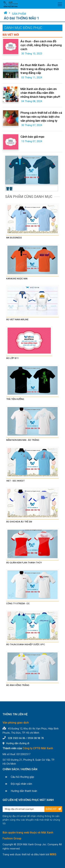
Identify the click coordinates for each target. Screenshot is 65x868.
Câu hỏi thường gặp (20, 777)
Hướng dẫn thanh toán (21, 791)
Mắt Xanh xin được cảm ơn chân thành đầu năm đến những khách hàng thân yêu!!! (40, 93)
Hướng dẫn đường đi (16, 743)
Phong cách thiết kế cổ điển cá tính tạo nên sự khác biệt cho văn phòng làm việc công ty (41, 117)
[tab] (9, 188)
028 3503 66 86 (17, 738)
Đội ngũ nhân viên (19, 784)
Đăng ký (53, 809)
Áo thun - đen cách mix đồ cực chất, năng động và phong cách (41, 45)
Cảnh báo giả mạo (32, 137)
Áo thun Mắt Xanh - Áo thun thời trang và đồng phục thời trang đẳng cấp (40, 69)
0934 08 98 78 (36, 738)
